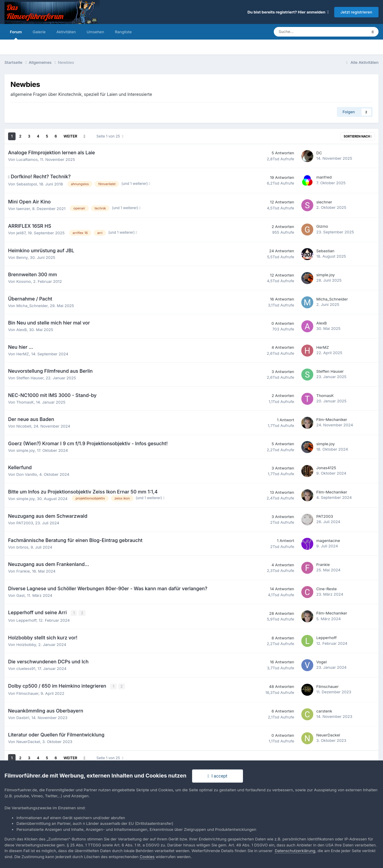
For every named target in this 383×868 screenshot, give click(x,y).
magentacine (328, 541)
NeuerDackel (28, 741)
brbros (22, 547)
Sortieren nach (358, 136)
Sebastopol (26, 184)
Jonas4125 (326, 468)
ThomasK (25, 402)
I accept (218, 776)
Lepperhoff (26, 620)
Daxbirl (23, 717)
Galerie (39, 32)
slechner (324, 202)
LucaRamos (27, 159)
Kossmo (23, 281)
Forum (16, 34)
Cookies (147, 857)
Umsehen (95, 32)
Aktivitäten (66, 32)
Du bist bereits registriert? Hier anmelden (288, 12)
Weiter (70, 136)
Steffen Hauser (30, 378)
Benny (22, 257)
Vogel (322, 662)
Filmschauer (27, 693)
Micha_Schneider (32, 306)
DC (319, 153)
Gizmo (322, 226)
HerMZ (22, 354)
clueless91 (26, 668)
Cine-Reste (326, 589)
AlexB (21, 330)
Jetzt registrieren (356, 12)
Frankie (23, 571)
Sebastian (325, 251)
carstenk (324, 710)
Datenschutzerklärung (295, 851)
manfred (324, 177)
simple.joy (326, 275)
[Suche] (303, 32)
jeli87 (21, 233)
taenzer (23, 209)
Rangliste (123, 32)
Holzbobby (26, 644)
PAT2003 (25, 523)
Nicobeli (24, 426)
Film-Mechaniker (332, 419)
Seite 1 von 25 (110, 136)
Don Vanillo (26, 474)
